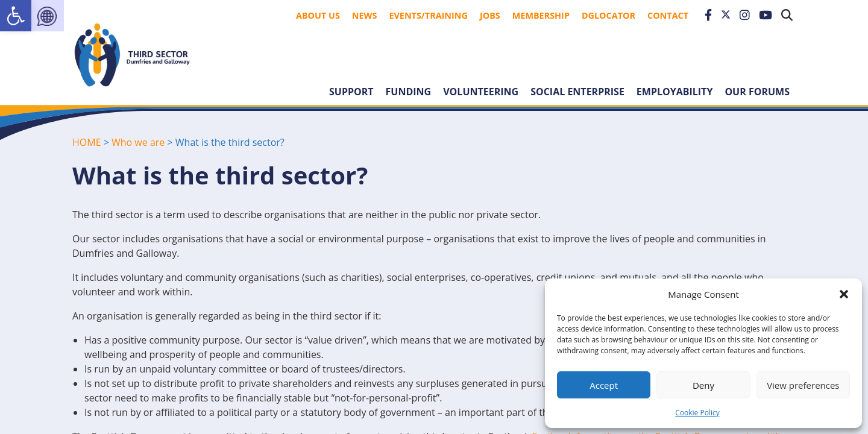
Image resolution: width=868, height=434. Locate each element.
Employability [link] (675, 92)
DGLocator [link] (609, 15)
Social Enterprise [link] (577, 92)
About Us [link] (318, 15)
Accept (604, 385)
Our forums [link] (757, 92)
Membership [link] (541, 15)
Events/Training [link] (428, 15)
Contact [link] (668, 15)
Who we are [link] (138, 142)
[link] (16, 16)
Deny (703, 385)
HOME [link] (87, 142)
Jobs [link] (490, 15)
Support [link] (351, 92)
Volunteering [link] (481, 92)
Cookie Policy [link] (697, 413)
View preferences (803, 385)
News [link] (365, 15)
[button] (844, 294)
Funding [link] (409, 92)
